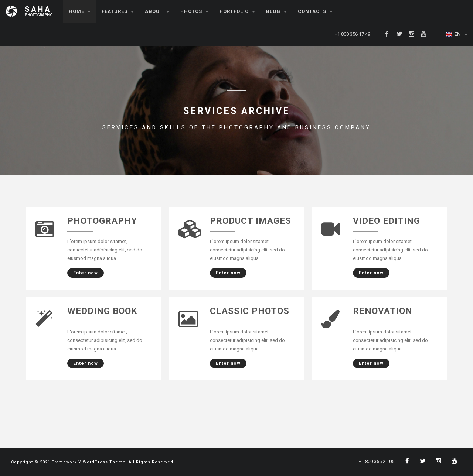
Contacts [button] (315, 11)
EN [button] (457, 34)
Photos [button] (194, 11)
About (157, 11)
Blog (276, 11)
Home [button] (80, 11)
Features (118, 11)
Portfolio (237, 11)
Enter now (83, 273)
